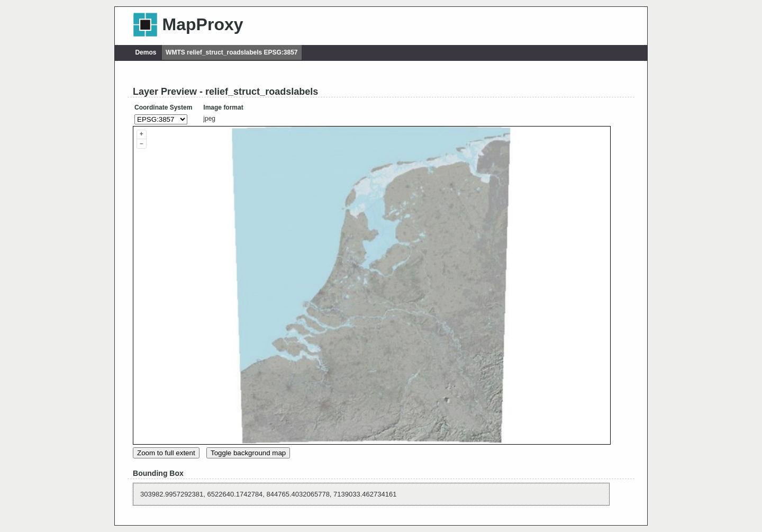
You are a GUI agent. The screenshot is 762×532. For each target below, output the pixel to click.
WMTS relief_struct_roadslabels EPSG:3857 (232, 52)
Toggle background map (248, 453)
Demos (146, 52)
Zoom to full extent (166, 453)
